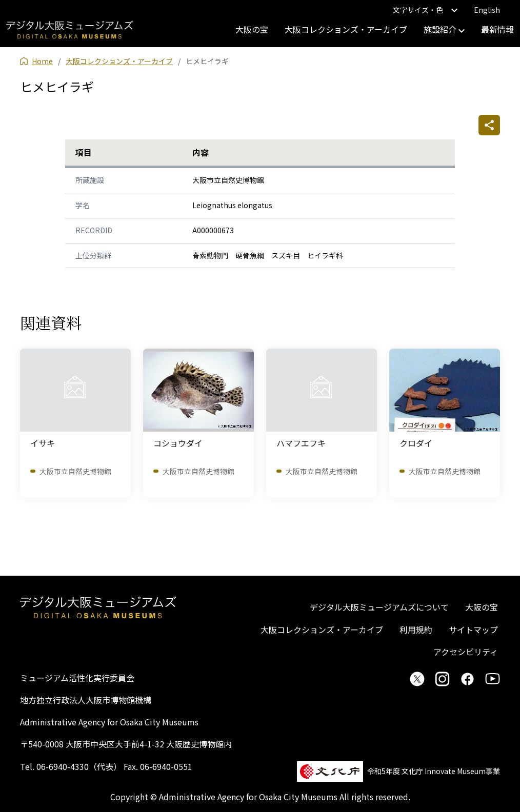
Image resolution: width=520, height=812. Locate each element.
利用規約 (416, 630)
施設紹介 (444, 29)
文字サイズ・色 (425, 10)
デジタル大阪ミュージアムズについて (379, 607)
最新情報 (497, 29)
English (487, 10)
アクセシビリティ (466, 652)
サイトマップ (473, 630)
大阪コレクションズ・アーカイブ (346, 29)
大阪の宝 (252, 29)
